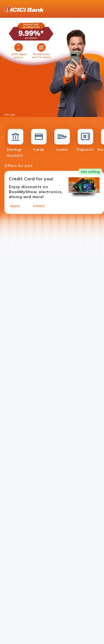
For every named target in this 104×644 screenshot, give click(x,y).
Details (39, 206)
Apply (15, 206)
